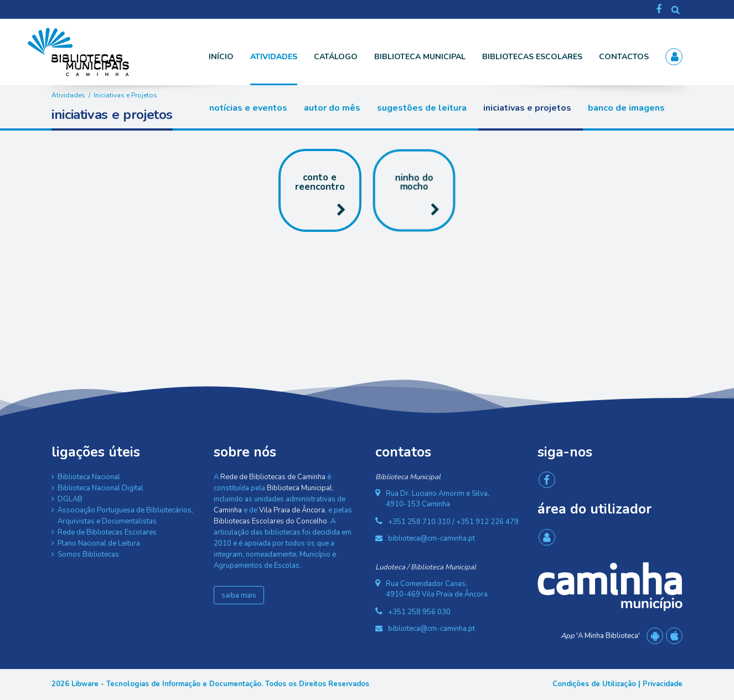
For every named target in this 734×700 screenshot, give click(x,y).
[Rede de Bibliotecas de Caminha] (107, 51)
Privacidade (663, 684)
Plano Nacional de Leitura (99, 543)
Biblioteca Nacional (89, 477)
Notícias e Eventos (248, 108)
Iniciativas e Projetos (527, 108)
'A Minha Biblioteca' (600, 636)
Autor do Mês (332, 108)
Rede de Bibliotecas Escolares (107, 532)
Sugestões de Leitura (422, 108)
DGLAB (70, 499)
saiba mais (239, 595)
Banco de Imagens (626, 108)
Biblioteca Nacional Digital (100, 488)
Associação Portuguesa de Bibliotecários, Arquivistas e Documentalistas (125, 516)
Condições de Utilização (594, 684)
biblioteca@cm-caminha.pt (431, 538)
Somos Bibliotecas (88, 554)
